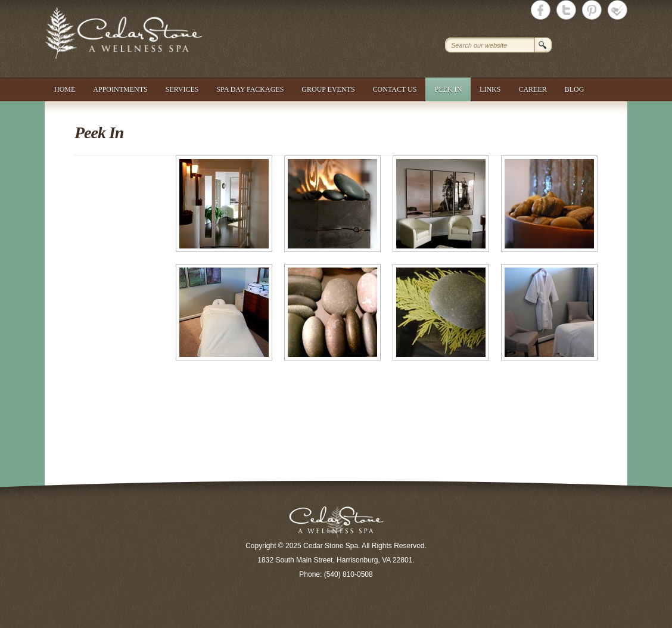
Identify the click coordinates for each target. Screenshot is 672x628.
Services (182, 89)
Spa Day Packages (250, 89)
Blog (575, 89)
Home (65, 89)
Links (490, 89)
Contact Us (395, 89)
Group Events (328, 89)
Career (532, 89)
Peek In (448, 89)
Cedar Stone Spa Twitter (566, 10)
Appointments (120, 89)
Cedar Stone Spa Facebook (541, 10)
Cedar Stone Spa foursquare (617, 10)
